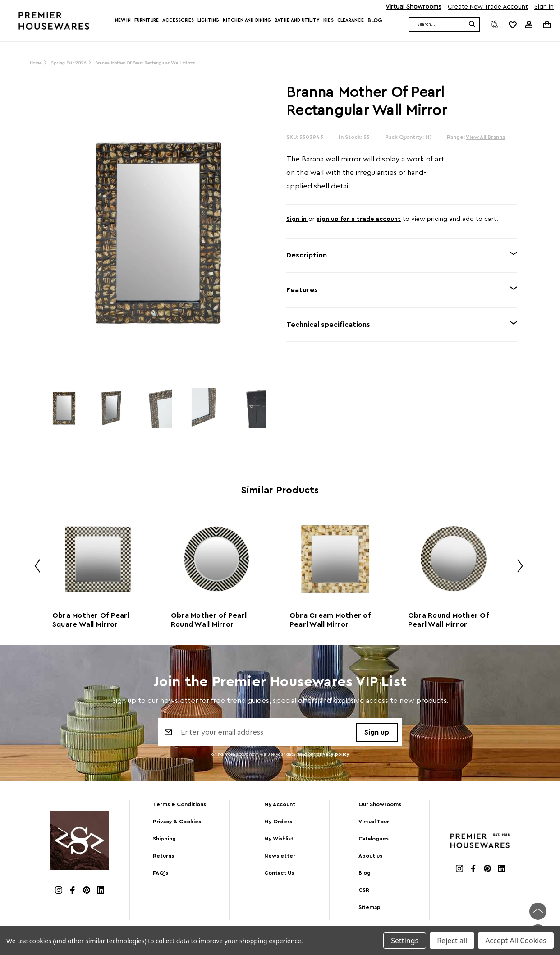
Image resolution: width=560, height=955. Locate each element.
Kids (328, 20)
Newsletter (280, 856)
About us (370, 856)
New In (123, 20)
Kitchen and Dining (247, 20)
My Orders (278, 822)
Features (302, 290)
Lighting (208, 20)
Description (307, 255)
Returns (163, 856)
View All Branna (485, 137)
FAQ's (161, 873)
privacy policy (333, 755)
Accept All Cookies (516, 941)
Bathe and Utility (297, 20)
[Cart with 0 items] (546, 24)
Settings (405, 941)
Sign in (544, 7)
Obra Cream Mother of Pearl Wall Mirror (330, 620)
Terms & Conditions (179, 804)
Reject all (452, 941)
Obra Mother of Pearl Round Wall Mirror (209, 620)
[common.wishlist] (512, 24)
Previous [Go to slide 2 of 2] (34, 567)
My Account (280, 804)
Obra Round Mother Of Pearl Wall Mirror (448, 620)
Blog (375, 20)
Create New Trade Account (488, 7)
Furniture (147, 20)
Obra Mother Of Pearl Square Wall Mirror (91, 620)
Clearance (351, 20)
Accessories (178, 20)
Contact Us (279, 873)
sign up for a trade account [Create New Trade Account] (359, 219)
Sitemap (370, 907)
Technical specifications (328, 325)
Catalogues (374, 839)
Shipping (164, 839)
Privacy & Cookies (177, 822)
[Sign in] (529, 24)
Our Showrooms (380, 804)
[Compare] (494, 24)
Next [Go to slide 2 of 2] (517, 567)
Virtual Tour (374, 822)
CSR (364, 890)
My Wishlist (279, 839)
